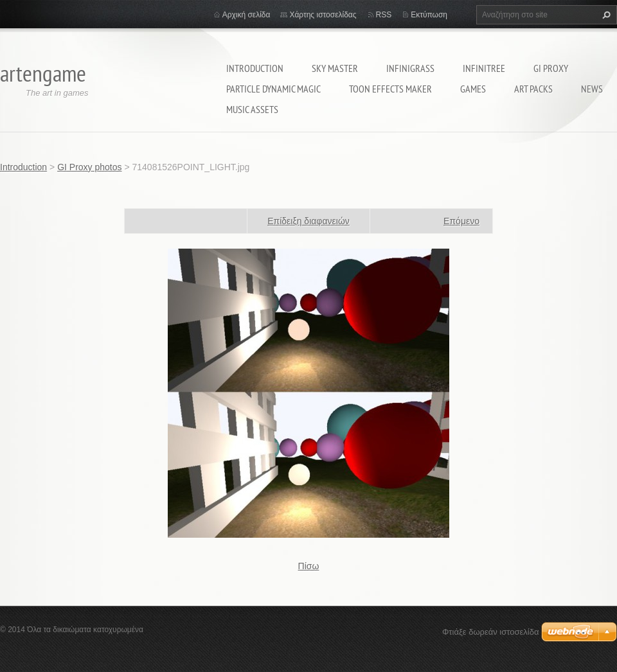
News (592, 89)
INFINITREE (484, 68)
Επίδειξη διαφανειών (308, 221)
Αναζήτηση (605, 15)
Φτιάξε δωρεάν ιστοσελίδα (490, 632)
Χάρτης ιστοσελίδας (323, 15)
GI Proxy (551, 68)
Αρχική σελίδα (246, 15)
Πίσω (309, 566)
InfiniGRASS (410, 68)
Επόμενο (461, 221)
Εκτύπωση (429, 15)
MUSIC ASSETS (252, 109)
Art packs (533, 89)
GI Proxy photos (89, 167)
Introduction (255, 68)
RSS (384, 15)
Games (473, 89)
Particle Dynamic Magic (273, 89)
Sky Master (335, 68)
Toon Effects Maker (390, 89)
